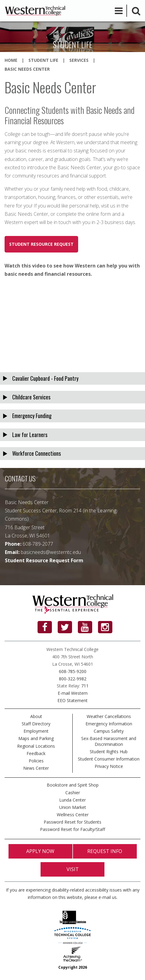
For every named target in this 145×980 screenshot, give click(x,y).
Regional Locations (36, 746)
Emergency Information (109, 724)
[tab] (72, 378)
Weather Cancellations (109, 716)
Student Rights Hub (109, 752)
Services (79, 60)
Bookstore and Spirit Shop (73, 785)
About (36, 716)
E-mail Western (73, 693)
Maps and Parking (36, 738)
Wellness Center (73, 815)
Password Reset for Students (72, 822)
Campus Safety (109, 731)
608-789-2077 (38, 544)
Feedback (36, 753)
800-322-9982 (73, 679)
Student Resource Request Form (44, 560)
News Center (36, 768)
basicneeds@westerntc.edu (51, 552)
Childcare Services (31, 397)
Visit (73, 869)
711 (85, 686)
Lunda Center (72, 800)
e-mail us (108, 897)
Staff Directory (36, 724)
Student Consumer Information (109, 759)
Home (11, 60)
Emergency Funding (32, 416)
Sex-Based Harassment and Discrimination (109, 741)
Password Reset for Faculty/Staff (72, 829)
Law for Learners (30, 435)
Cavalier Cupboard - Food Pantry (45, 378)
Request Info (105, 851)
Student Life (43, 60)
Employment (36, 731)
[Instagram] (105, 627)
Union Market (73, 807)
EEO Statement (72, 700)
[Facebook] (45, 627)
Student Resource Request (41, 244)
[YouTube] (85, 627)
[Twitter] (65, 627)
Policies (36, 761)
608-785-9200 (73, 671)
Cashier (73, 793)
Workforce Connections (36, 453)
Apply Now (40, 851)
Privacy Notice (109, 766)
